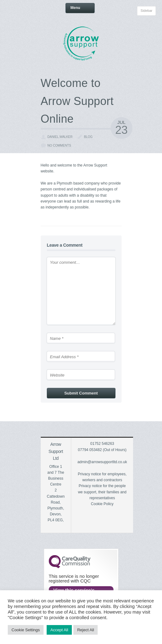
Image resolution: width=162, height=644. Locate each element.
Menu (80, 8)
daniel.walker (60, 137)
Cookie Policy (102, 504)
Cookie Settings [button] (26, 630)
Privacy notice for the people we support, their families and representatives (102, 492)
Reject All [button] (86, 630)
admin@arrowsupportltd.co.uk (102, 462)
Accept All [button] (59, 630)
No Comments (59, 146)
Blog (88, 137)
